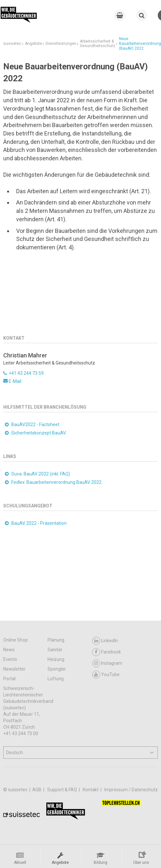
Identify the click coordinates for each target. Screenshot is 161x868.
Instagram (107, 663)
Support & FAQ (63, 790)
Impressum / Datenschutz (131, 790)
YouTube (106, 675)
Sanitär (55, 650)
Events (10, 659)
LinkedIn (105, 641)
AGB (37, 790)
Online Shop (16, 640)
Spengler (57, 669)
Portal (9, 679)
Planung (56, 640)
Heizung (56, 659)
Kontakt (91, 790)
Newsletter (14, 669)
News (9, 650)
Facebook (107, 652)
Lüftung (56, 679)
